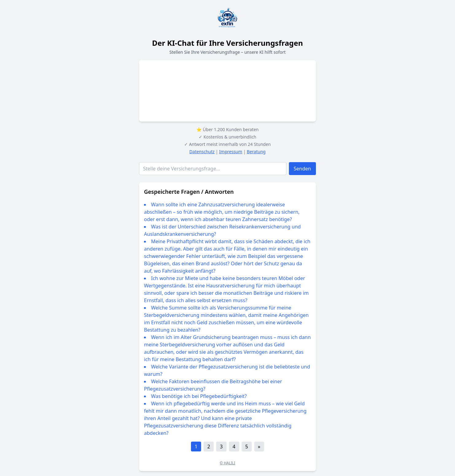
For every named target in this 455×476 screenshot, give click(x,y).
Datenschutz (202, 152)
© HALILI (227, 463)
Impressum (231, 152)
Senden (302, 169)
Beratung (256, 152)
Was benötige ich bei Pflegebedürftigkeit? (199, 396)
